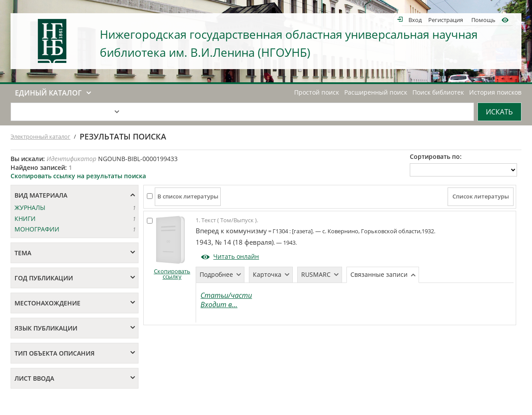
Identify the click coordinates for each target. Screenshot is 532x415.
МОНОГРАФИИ (37, 229)
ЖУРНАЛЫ (30, 207)
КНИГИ (25, 219)
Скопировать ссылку (172, 274)
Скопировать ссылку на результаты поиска (78, 176)
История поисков (495, 92)
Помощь (483, 20)
